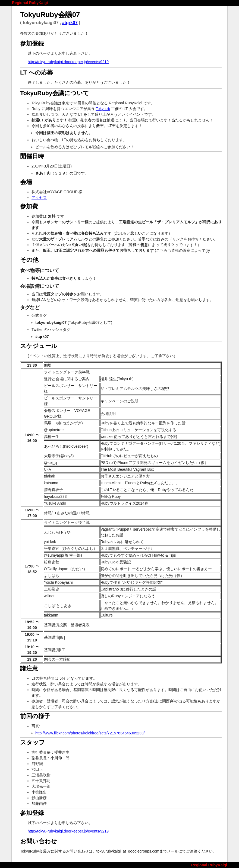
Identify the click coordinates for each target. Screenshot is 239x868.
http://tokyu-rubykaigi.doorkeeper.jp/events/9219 (68, 62)
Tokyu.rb (103, 109)
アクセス (39, 198)
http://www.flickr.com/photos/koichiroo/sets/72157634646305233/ (90, 733)
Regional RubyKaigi (30, 3)
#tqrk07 (70, 23)
